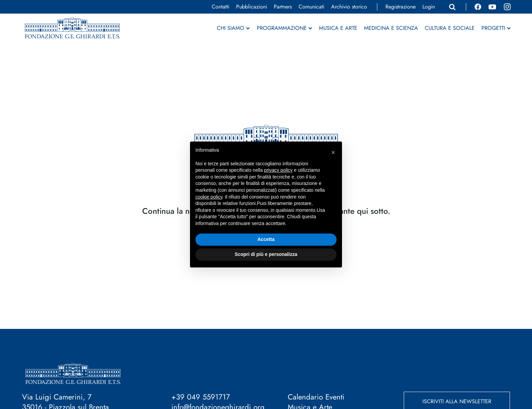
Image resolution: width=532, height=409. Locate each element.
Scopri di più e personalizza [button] (266, 254)
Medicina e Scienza (391, 28)
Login (429, 7)
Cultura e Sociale (450, 28)
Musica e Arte (338, 28)
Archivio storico (349, 7)
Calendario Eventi (316, 397)
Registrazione (401, 7)
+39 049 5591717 (201, 397)
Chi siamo (233, 28)
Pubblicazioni (252, 7)
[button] (333, 152)
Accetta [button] (266, 239)
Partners (283, 7)
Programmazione (284, 28)
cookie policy (209, 197)
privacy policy (278, 170)
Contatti (221, 7)
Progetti (496, 28)
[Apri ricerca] (452, 7)
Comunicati (311, 7)
